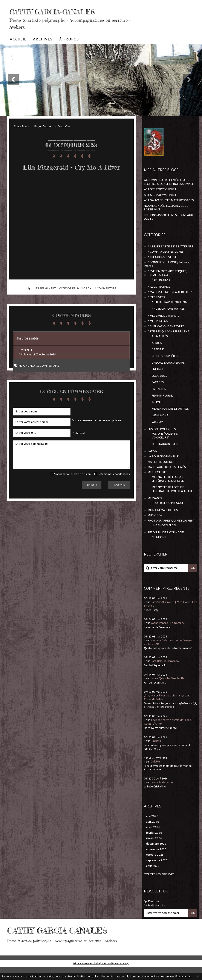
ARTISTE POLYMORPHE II (160, 208)
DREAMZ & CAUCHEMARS (168, 376)
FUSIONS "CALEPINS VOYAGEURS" (165, 448)
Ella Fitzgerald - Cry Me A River (72, 185)
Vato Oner (65, 139)
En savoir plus (184, 976)
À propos (69, 52)
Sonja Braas (21, 139)
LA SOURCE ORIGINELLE (163, 469)
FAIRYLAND (159, 402)
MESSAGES (155, 511)
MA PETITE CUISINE (160, 475)
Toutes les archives (159, 887)
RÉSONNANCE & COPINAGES (166, 545)
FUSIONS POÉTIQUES (162, 442)
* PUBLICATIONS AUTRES (168, 322)
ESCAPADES (159, 389)
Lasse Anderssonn (162, 795)
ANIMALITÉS (160, 349)
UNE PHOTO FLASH (165, 538)
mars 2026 (153, 840)
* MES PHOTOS (158, 334)
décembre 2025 (156, 857)
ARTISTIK (158, 362)
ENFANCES (158, 382)
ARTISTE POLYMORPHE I (160, 202)
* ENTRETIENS (161, 292)
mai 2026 (152, 829)
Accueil (18, 52)
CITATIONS (159, 550)
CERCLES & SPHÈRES (165, 369)
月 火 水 (149, 708)
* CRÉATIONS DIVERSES (163, 270)
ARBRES (157, 356)
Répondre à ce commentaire (43, 392)
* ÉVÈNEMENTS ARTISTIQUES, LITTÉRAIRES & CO (165, 286)
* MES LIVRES (156, 310)
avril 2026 (153, 835)
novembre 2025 (156, 862)
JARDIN (152, 464)
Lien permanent (41, 315)
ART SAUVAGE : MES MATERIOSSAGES (169, 213)
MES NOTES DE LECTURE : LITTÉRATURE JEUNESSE (168, 492)
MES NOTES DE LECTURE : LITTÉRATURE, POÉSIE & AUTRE (172, 502)
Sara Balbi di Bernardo (165, 674)
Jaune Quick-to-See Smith (167, 691)
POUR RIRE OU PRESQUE (168, 516)
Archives (43, 52)
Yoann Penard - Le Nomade (168, 636)
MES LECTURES (158, 485)
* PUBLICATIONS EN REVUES (166, 339)
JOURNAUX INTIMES (165, 457)
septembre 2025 (157, 873)
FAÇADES (158, 395)
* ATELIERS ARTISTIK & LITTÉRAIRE (170, 259)
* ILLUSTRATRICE (159, 300)
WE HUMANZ (160, 428)
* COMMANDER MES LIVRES (166, 265)
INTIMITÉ (158, 415)
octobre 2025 (155, 868)
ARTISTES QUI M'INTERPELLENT (168, 344)
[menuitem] (18, 52)
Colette (155, 774)
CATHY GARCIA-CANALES (55, 17)
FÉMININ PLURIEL (163, 408)
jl (145, 615)
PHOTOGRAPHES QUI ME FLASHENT (171, 533)
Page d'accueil (43, 139)
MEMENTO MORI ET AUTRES (170, 422)
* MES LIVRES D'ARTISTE (164, 329)
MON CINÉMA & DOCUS (163, 523)
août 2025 (153, 879)
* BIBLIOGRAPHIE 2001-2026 (171, 315)
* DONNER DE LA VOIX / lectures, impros (167, 277)
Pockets (156, 754)
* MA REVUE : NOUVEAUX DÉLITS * (170, 305)
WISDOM (158, 435)
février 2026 (154, 846)
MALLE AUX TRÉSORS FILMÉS (167, 480)
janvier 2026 (154, 851)
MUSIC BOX (84, 315)
